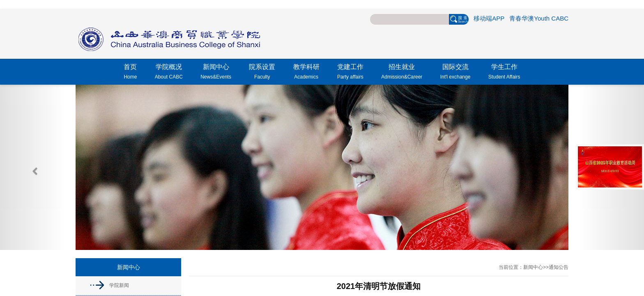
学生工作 (504, 73)
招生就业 (402, 73)
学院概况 (169, 73)
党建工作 (350, 73)
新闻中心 (216, 73)
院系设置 (262, 73)
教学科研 (306, 73)
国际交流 (455, 73)
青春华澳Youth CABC (539, 18)
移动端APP (489, 18)
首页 (130, 73)
